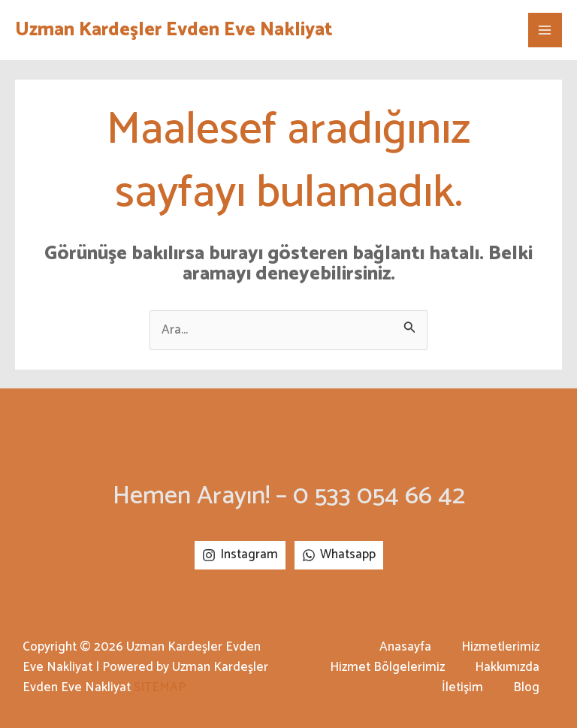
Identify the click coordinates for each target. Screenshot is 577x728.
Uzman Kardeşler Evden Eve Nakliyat (174, 30)
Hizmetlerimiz (500, 647)
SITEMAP (160, 687)
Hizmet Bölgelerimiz (387, 668)
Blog (526, 688)
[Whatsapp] (339, 555)
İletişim (462, 688)
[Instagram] (240, 555)
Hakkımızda (507, 668)
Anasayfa (405, 647)
